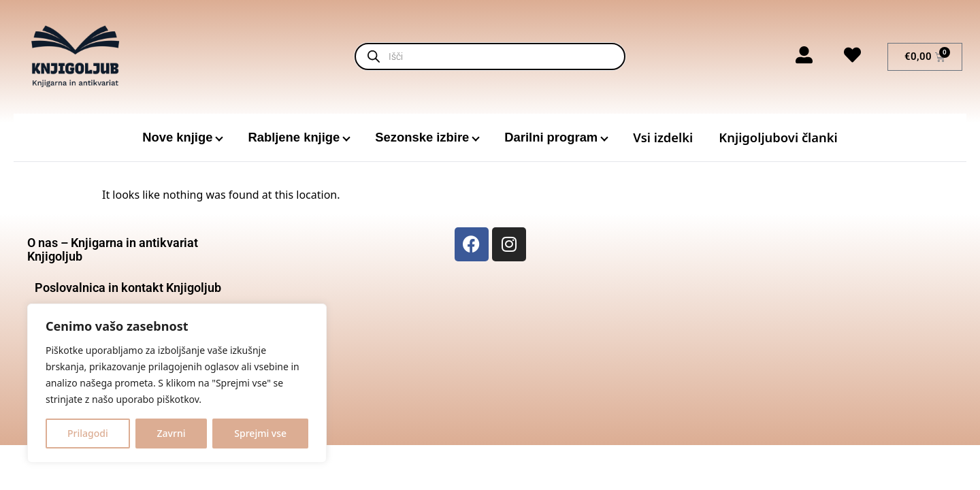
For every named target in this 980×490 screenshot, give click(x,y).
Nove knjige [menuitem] (177, 137)
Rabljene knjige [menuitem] (294, 137)
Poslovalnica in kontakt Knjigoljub (128, 288)
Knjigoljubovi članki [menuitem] (778, 137)
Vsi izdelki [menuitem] (663, 137)
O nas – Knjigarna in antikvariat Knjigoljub (113, 249)
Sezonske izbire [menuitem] (422, 137)
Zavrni (171, 433)
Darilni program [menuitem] (551, 137)
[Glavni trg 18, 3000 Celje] (852, 329)
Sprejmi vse (260, 433)
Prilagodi (88, 433)
